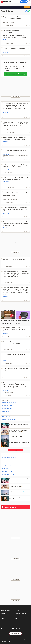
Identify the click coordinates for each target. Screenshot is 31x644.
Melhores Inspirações (5, 608)
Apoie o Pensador (24, 2)
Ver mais (15, 450)
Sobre (2, 616)
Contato (17, 618)
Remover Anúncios (5, 624)
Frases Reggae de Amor (7, 411)
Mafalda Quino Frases (7, 417)
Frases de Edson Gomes (7, 406)
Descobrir (27, 7)
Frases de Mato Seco (7, 408)
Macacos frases (5, 414)
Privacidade (3, 618)
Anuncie (17, 621)
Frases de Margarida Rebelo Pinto (10, 420)
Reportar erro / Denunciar (21, 613)
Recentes (17, 611)
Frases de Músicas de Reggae (9, 403)
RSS (1, 621)
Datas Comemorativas (5, 611)
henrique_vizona (10, 392)
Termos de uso (18, 616)
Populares (3, 613)
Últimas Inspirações (20, 608)
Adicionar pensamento (8, 507)
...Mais (16, 199)
